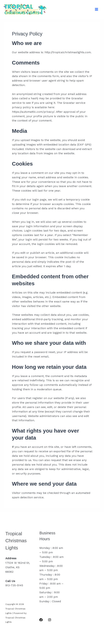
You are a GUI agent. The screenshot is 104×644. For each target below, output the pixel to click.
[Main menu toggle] (97, 9)
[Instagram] (50, 620)
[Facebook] (41, 620)
